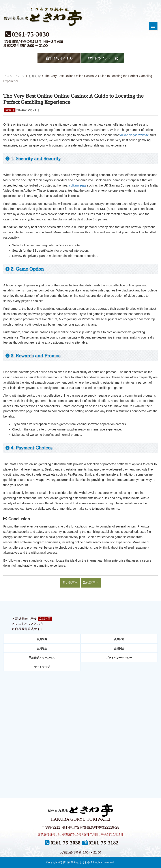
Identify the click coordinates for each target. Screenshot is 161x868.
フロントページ (14, 76)
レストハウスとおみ (29, 624)
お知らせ (35, 76)
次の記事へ (91, 582)
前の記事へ (70, 582)
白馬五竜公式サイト (29, 629)
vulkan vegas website (134, 135)
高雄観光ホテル (26, 619)
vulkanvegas (78, 185)
